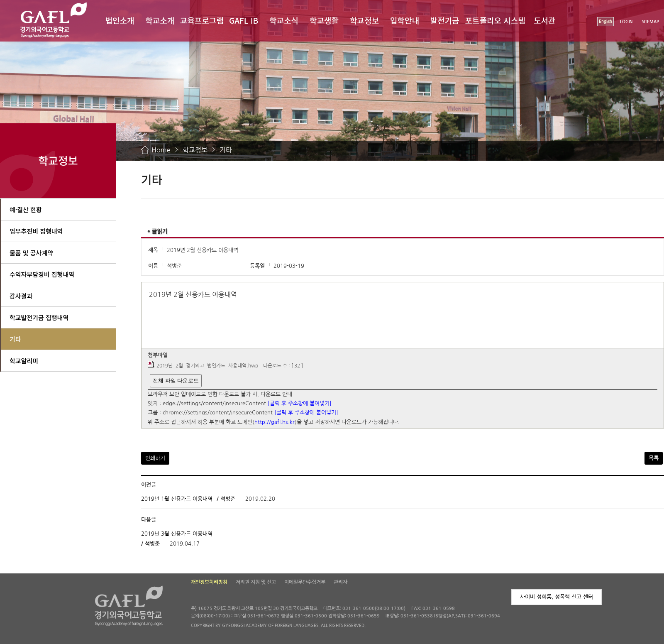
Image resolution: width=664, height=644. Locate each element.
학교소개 (160, 20)
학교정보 (364, 20)
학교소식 (284, 20)
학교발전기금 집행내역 (39, 317)
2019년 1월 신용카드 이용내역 (177, 499)
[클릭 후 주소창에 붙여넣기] (300, 403)
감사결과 (21, 296)
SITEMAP (651, 22)
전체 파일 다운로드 (176, 381)
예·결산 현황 (26, 209)
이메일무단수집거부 (305, 582)
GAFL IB (244, 20)
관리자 (341, 582)
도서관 (544, 20)
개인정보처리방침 (209, 582)
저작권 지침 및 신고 (256, 582)
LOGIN (626, 22)
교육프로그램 (202, 20)
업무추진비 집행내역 (36, 231)
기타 (226, 150)
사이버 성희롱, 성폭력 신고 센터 (557, 597)
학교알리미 (24, 361)
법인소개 (120, 20)
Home (161, 150)
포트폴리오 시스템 (495, 20)
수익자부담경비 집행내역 (42, 274)
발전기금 (445, 20)
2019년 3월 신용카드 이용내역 (177, 534)
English (605, 21)
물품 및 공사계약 (31, 253)
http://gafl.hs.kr (275, 422)
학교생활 (324, 20)
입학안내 (405, 20)
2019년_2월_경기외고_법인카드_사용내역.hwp (207, 366)
